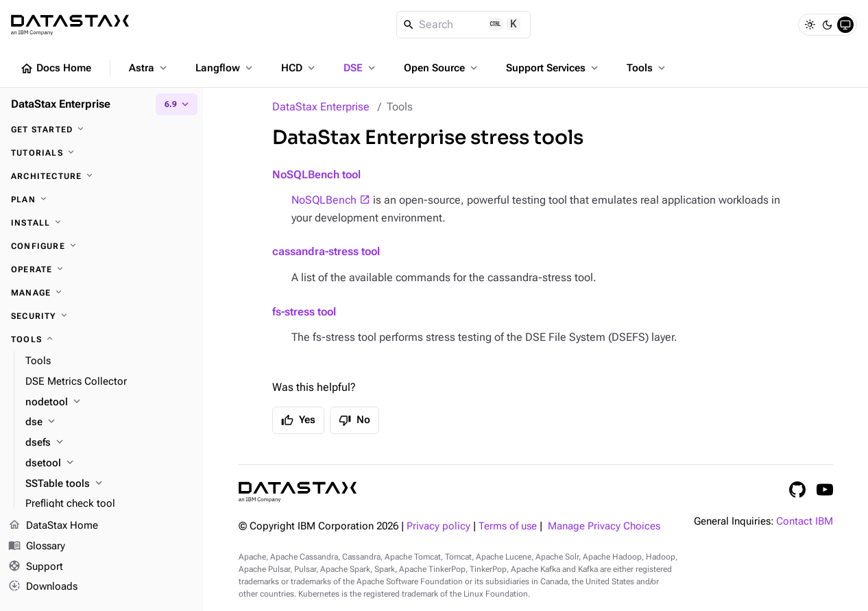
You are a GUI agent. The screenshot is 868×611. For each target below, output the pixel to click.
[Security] (101, 316)
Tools (647, 68)
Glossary (37, 547)
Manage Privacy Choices (604, 526)
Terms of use (508, 526)
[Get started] (101, 130)
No (354, 420)
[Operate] (101, 269)
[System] (845, 25)
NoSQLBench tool (316, 175)
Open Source (442, 68)
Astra (149, 68)
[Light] (810, 25)
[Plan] (101, 200)
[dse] (109, 422)
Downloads (43, 587)
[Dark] (828, 25)
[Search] (464, 25)
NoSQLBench (324, 200)
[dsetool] (109, 464)
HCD (299, 68)
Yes (298, 420)
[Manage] (101, 293)
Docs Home (56, 69)
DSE (361, 68)
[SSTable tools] (109, 484)
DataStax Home (53, 526)
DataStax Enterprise (321, 107)
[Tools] (101, 339)
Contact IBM (805, 522)
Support (36, 567)
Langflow (225, 68)
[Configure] (101, 246)
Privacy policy (438, 526)
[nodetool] (109, 403)
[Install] (101, 223)
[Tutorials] (101, 153)
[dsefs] (109, 443)
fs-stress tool (304, 312)
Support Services (553, 68)
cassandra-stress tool (326, 251)
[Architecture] (101, 176)
